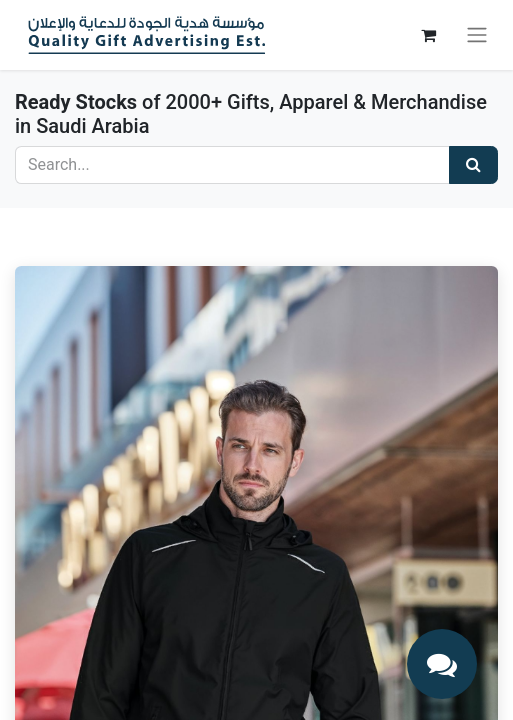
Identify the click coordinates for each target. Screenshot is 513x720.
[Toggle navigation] (477, 35)
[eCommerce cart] (428, 35)
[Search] (473, 165)
